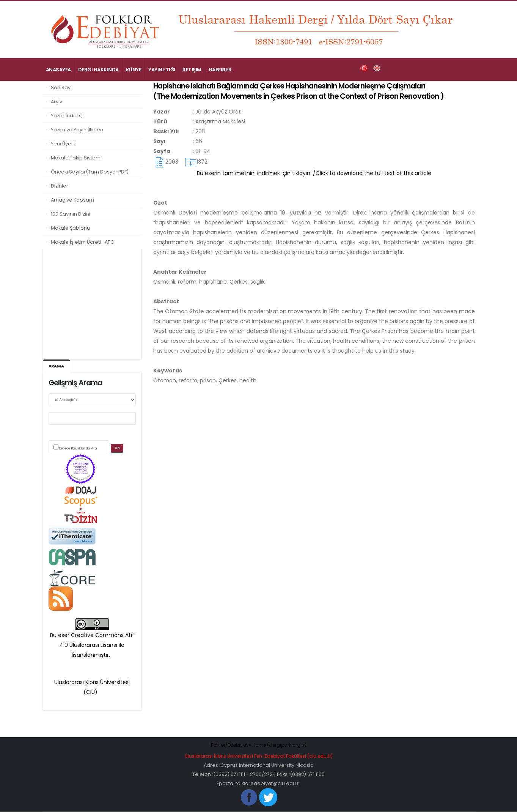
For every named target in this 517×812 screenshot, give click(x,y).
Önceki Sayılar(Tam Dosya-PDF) (90, 172)
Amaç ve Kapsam (72, 200)
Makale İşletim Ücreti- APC (82, 242)
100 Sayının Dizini (71, 214)
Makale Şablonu (70, 228)
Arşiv (57, 102)
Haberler (220, 70)
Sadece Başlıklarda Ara (78, 449)
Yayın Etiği (162, 70)
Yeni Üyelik (63, 144)
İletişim (192, 70)
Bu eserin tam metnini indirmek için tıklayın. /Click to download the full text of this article (314, 173)
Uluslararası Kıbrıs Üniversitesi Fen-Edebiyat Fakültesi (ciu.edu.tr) (259, 756)
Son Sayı (61, 88)
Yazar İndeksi (67, 116)
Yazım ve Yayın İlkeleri (77, 130)
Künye (134, 70)
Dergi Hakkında (98, 70)
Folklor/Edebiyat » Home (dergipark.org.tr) (258, 745)
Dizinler (60, 186)
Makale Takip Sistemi (76, 158)
